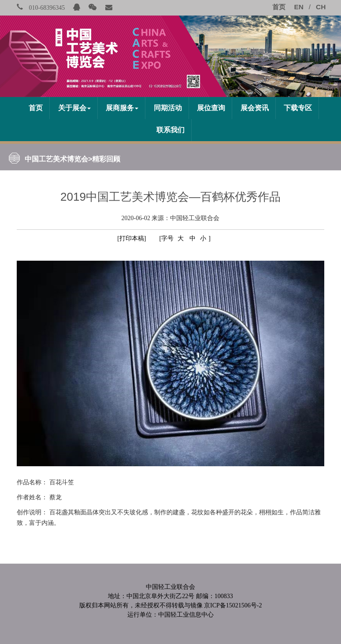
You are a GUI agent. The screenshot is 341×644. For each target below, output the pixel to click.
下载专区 (298, 108)
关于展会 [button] (74, 108)
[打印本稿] (132, 238)
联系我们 (170, 130)
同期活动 (168, 108)
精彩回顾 (106, 159)
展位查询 (211, 108)
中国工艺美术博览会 (56, 159)
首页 (36, 108)
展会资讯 (255, 108)
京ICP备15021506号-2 (233, 605)
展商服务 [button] (122, 108)
